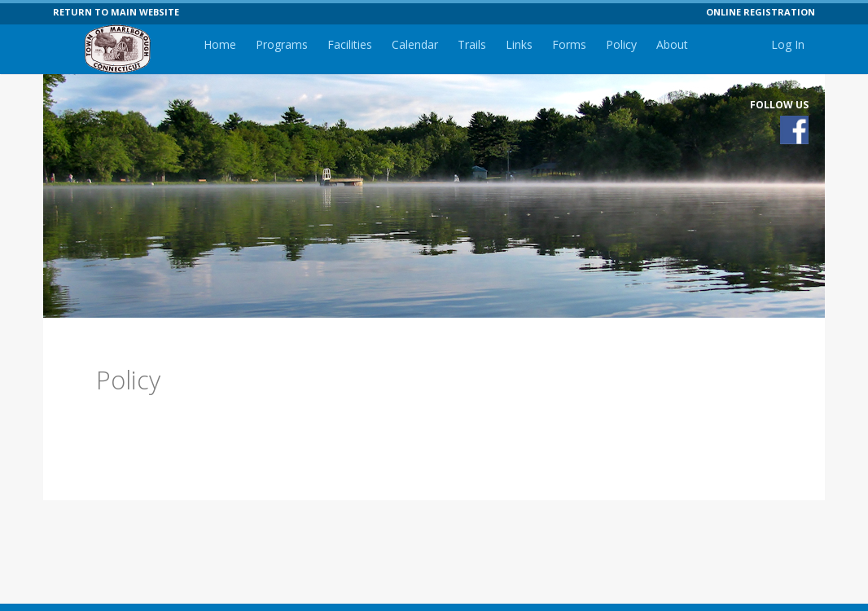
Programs (282, 44)
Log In (788, 44)
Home (220, 44)
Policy (621, 44)
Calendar (415, 44)
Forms (569, 44)
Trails (472, 44)
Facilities (350, 44)
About (672, 44)
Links (519, 44)
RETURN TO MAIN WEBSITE (116, 12)
